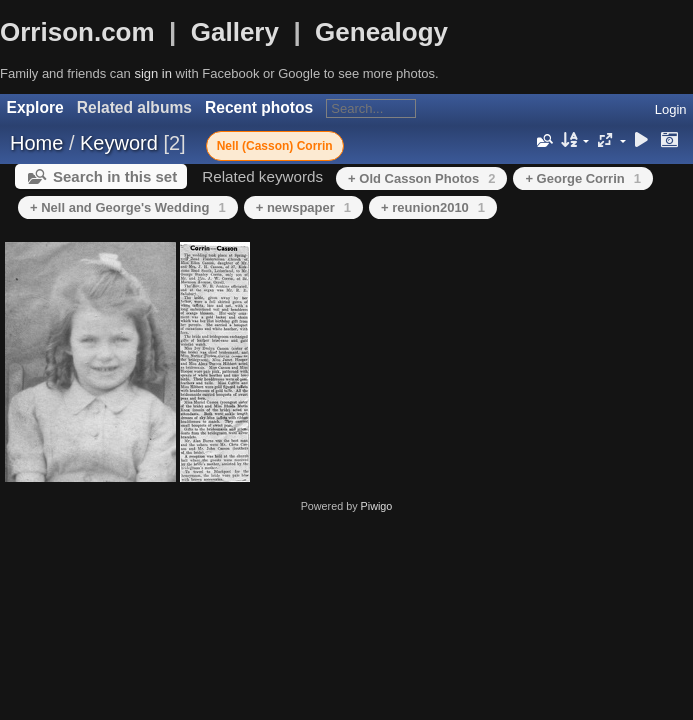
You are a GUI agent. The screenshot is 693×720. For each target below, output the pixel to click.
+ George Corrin (583, 178)
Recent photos (259, 107)
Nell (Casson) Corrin (275, 146)
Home (36, 143)
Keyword (119, 143)
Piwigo (377, 506)
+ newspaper (303, 207)
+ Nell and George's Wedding (128, 207)
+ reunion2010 (433, 207)
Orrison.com (77, 32)
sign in (153, 73)
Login (671, 109)
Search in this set (115, 176)
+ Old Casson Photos (421, 178)
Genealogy (381, 32)
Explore (35, 107)
